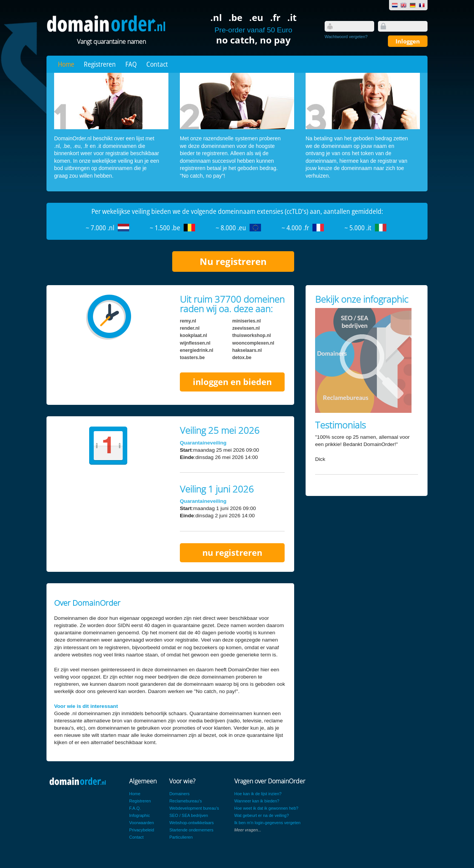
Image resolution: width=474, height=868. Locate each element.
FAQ (131, 64)
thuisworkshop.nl (252, 335)
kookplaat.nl (193, 335)
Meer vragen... (248, 830)
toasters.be (192, 358)
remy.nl (188, 321)
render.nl (190, 328)
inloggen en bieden (232, 382)
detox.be (242, 358)
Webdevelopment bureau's (194, 808)
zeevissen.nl (246, 328)
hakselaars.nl (247, 350)
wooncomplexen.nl (253, 343)
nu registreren (232, 553)
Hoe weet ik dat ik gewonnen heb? (266, 808)
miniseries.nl (247, 321)
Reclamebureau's (185, 801)
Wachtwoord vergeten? (346, 37)
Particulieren (181, 837)
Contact (157, 64)
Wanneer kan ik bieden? (257, 801)
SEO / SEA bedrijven (189, 815)
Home (66, 64)
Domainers (179, 794)
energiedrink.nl (197, 350)
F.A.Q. (135, 808)
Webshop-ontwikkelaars (191, 823)
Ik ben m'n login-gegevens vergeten (267, 823)
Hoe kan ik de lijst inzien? (258, 794)
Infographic (139, 815)
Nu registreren (233, 261)
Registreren (100, 64)
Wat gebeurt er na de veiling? (262, 815)
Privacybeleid (142, 830)
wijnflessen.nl (195, 343)
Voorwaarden (142, 823)
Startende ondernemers (191, 830)
